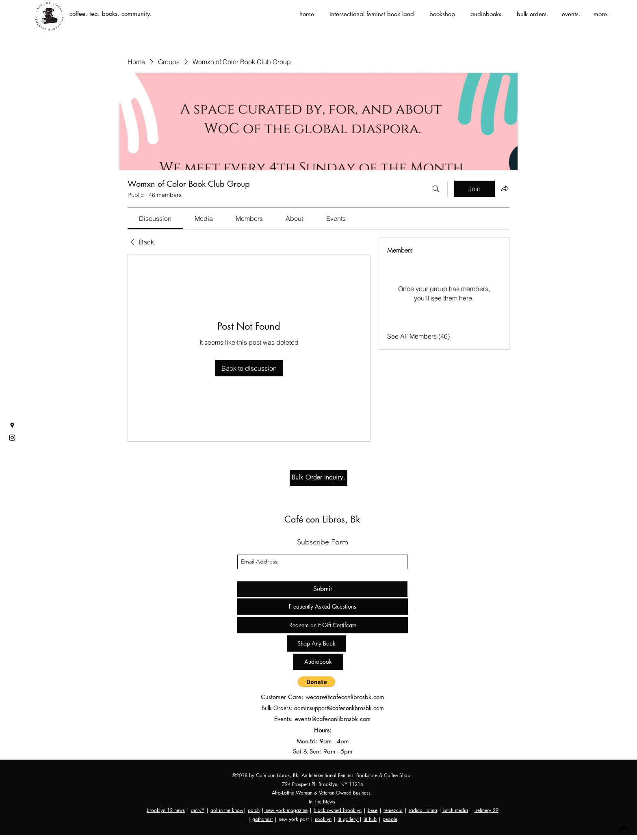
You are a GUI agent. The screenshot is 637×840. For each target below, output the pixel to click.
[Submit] (322, 589)
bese (373, 810)
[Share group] (505, 188)
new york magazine (286, 810)
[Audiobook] (318, 662)
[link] (155, 218)
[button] (316, 682)
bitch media (455, 810)
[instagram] (12, 438)
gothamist (262, 819)
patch (254, 810)
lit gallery (348, 819)
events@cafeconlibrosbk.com (333, 719)
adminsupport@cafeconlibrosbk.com (339, 708)
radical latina (423, 810)
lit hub (370, 819)
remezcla (393, 810)
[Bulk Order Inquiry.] (318, 478)
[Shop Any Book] (316, 643)
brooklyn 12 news (166, 810)
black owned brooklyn (338, 810)
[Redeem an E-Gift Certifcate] (323, 625)
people (390, 819)
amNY (198, 810)
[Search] (436, 189)
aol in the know (227, 810)
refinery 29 (486, 810)
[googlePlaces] (12, 425)
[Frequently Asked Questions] (323, 607)
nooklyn (323, 819)
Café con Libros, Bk (322, 519)
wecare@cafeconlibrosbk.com (345, 697)
